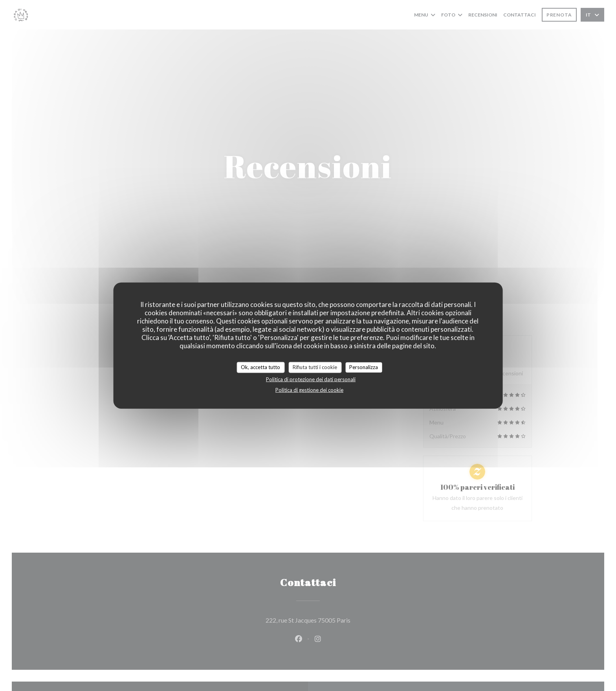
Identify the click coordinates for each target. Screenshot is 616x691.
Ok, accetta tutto (260, 367)
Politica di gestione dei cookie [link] (309, 390)
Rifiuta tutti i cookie (315, 367)
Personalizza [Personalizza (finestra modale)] (364, 367)
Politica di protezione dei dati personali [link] (311, 379)
